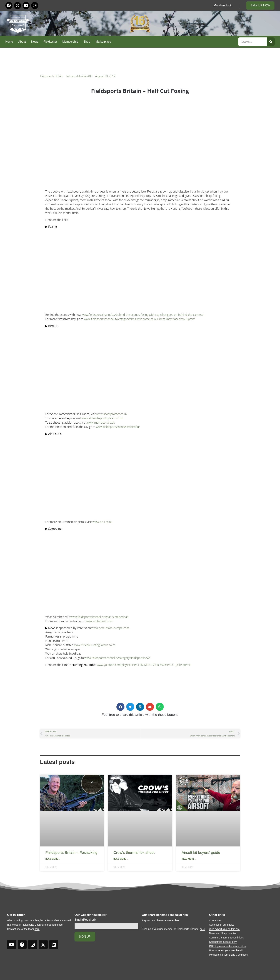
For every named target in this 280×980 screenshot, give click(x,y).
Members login (223, 5)
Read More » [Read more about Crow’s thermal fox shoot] (121, 859)
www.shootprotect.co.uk (112, 414)
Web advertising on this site (224, 929)
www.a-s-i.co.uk (102, 522)
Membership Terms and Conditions (228, 955)
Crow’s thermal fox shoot (134, 852)
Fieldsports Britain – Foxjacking (71, 852)
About (22, 42)
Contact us (215, 920)
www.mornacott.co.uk (101, 423)
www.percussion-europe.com (110, 628)
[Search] (271, 42)
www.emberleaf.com (99, 621)
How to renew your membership (227, 950)
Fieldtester (50, 42)
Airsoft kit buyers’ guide (201, 852)
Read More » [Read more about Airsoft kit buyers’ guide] (189, 859)
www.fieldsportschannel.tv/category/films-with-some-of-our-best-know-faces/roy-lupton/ (139, 319)
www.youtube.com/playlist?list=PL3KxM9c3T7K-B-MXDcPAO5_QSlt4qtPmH (144, 665)
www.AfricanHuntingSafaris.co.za (94, 645)
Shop (87, 42)
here (37, 929)
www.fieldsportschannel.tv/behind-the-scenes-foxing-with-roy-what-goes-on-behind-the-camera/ (142, 315)
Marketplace (103, 42)
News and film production (223, 933)
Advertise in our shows (222, 925)
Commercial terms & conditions (226, 938)
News (35, 42)
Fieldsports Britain (52, 76)
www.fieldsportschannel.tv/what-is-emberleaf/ (99, 617)
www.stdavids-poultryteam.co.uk (102, 418)
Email (85, 920)
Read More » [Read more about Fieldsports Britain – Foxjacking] (53, 859)
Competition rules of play (223, 942)
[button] (120, 707)
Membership (70, 42)
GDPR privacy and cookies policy (228, 946)
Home (9, 42)
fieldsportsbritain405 (79, 76)
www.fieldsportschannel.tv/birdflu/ (118, 427)
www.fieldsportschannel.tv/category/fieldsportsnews (117, 658)
